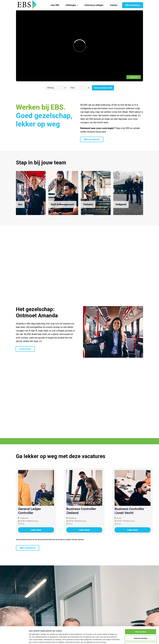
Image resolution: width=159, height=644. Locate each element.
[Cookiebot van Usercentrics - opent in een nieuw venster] (14, 640)
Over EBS (55, 5)
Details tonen (119, 640)
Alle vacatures (133, 5)
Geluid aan (134, 77)
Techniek (88, 204)
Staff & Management (62, 204)
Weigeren (141, 630)
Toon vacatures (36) (103, 88)
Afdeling (51, 88)
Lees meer (25, 349)
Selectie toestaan (141, 623)
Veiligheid (121, 204)
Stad (72, 88)
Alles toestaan (141, 617)
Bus (20, 204)
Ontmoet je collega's (94, 5)
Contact (114, 5)
